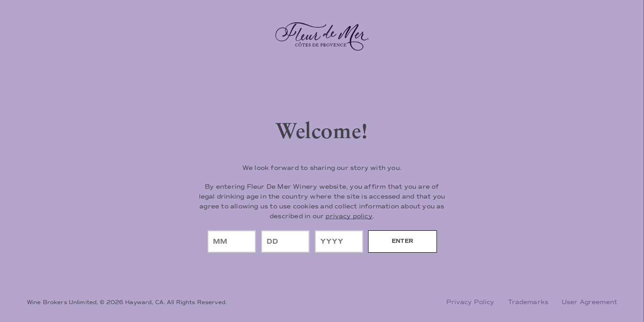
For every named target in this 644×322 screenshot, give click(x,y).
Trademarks (528, 302)
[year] (339, 241)
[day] (285, 241)
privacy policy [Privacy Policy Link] (349, 216)
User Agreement (589, 302)
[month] (232, 241)
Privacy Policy (470, 302)
